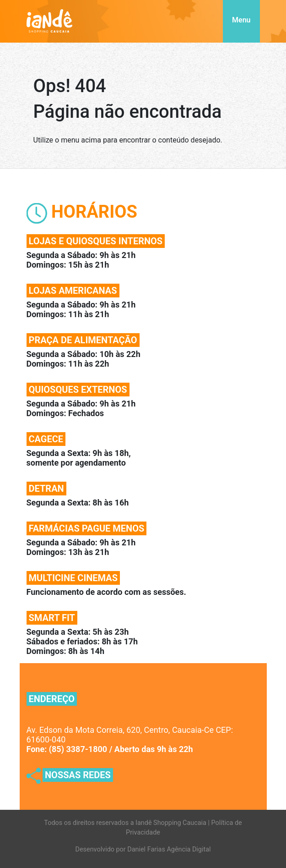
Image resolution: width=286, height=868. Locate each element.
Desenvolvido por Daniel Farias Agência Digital (143, 849)
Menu (241, 20)
